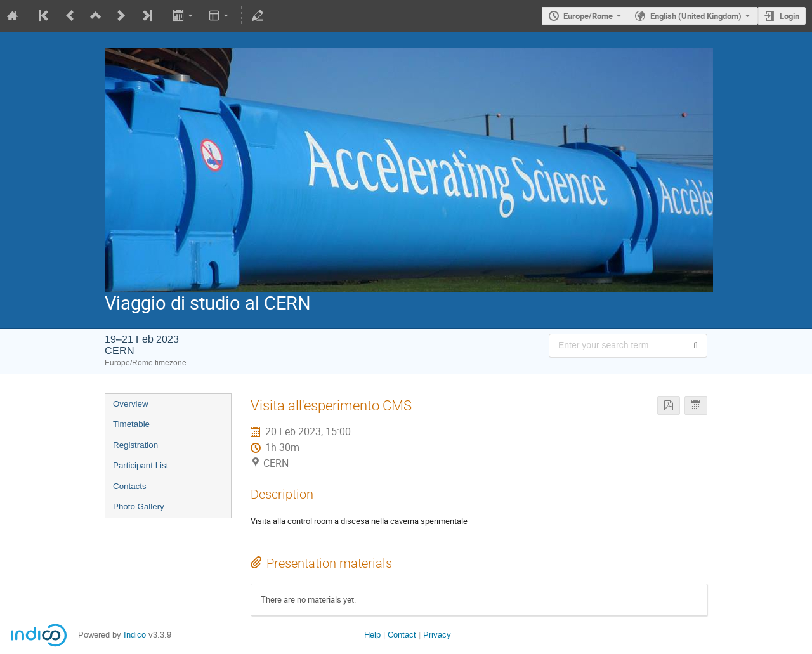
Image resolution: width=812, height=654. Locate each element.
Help (372, 635)
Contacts (130, 486)
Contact (402, 635)
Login (789, 16)
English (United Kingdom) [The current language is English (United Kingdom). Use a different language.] (696, 16)
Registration (135, 445)
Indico (135, 635)
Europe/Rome (588, 16)
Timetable (131, 424)
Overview (131, 404)
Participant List (141, 465)
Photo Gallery (139, 507)
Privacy (437, 635)
